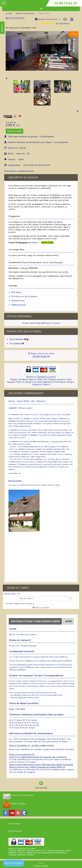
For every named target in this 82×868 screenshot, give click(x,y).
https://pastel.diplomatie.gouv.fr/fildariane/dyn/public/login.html (41, 764)
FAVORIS (2, 28)
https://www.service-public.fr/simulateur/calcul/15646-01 (37, 767)
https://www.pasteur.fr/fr (22, 754)
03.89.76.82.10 (66, 3)
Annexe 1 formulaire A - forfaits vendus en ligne (32, 745)
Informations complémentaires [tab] (19, 171)
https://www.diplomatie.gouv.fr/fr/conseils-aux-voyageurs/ (38, 757)
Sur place (21, 709)
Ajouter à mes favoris (46, 19)
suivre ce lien (47, 242)
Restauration (15, 481)
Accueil (9, 13)
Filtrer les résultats (41, 608)
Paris (12, 709)
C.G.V (41, 863)
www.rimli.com (15, 473)
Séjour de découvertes (25, 13)
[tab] (48, 23)
